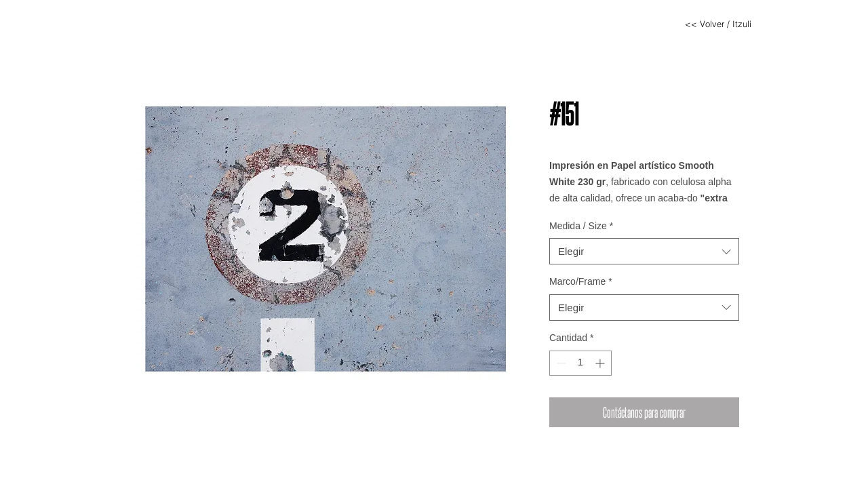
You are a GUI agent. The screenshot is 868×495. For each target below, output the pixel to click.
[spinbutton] (580, 363)
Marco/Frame (581, 281)
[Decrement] (560, 363)
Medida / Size (581, 226)
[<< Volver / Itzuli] (718, 24)
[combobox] (644, 251)
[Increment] (601, 363)
